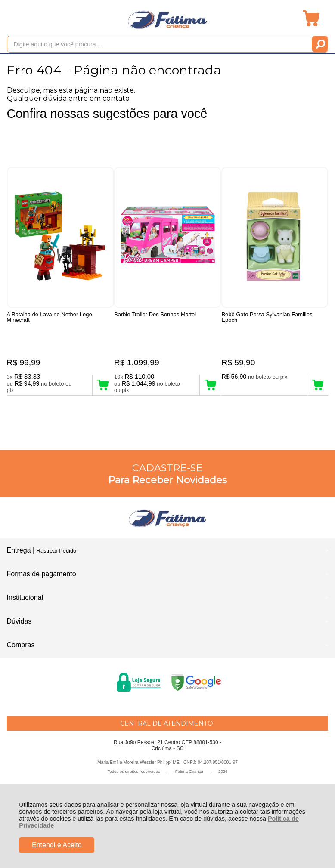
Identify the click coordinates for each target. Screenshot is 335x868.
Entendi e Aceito (57, 845)
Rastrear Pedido (56, 555)
